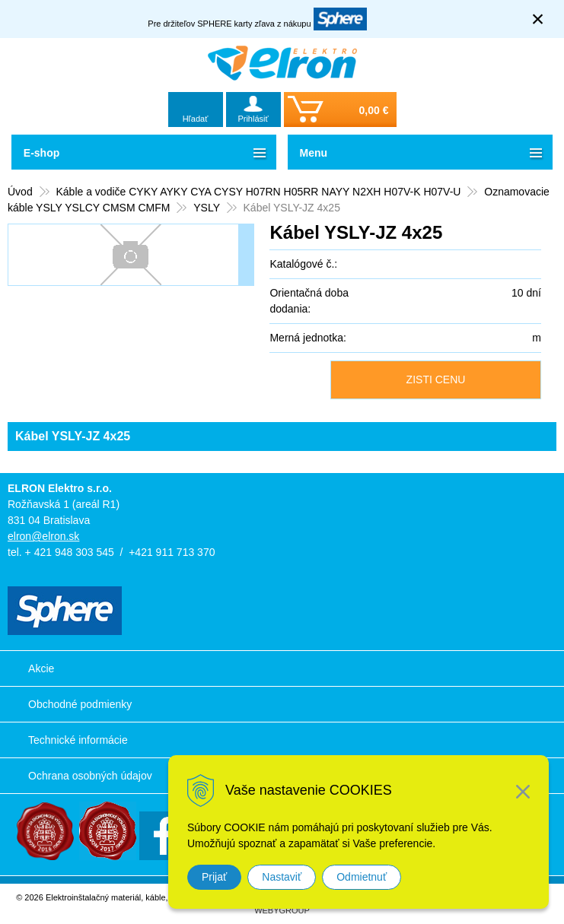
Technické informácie (78, 740)
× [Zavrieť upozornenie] (538, 19)
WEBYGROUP (282, 910)
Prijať (214, 877)
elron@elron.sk (43, 536)
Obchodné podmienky (80, 704)
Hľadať (196, 119)
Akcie (41, 668)
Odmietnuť (362, 877)
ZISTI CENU (436, 379)
